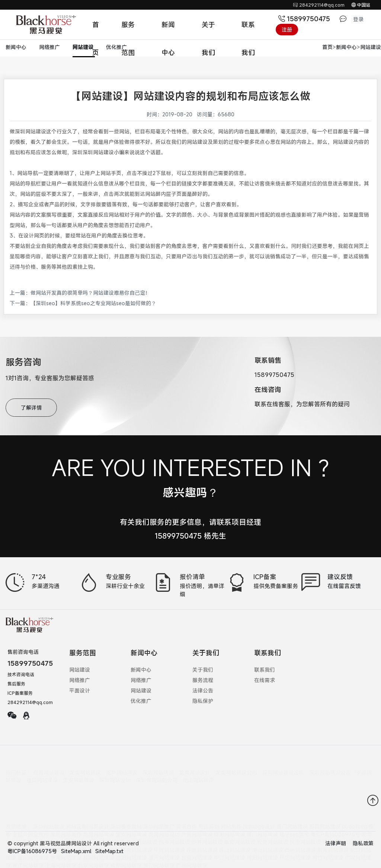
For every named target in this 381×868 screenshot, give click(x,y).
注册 (287, 30)
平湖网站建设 (169, 828)
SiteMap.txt (109, 851)
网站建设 (84, 47)
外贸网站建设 (197, 813)
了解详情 (31, 408)
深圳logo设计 (259, 805)
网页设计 (99, 805)
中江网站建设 (230, 836)
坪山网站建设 (235, 828)
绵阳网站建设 (262, 836)
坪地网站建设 (202, 828)
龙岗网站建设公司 (236, 765)
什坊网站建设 (295, 836)
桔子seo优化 (294, 813)
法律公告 (203, 690)
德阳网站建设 (230, 813)
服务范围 (128, 29)
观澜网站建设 (338, 821)
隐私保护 (203, 701)
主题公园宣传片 (31, 813)
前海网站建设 (333, 828)
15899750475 (305, 19)
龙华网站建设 (122, 765)
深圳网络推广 (159, 805)
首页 (96, 29)
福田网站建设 (42, 773)
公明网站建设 (76, 821)
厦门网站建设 (292, 805)
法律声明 (336, 843)
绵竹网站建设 (328, 836)
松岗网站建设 (273, 821)
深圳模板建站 (126, 805)
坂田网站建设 (240, 821)
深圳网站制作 (66, 813)
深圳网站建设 (158, 765)
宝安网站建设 (79, 773)
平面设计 (80, 690)
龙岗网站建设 (85, 765)
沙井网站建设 (207, 821)
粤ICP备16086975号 (335, 813)
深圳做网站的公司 (157, 773)
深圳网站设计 (115, 773)
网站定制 (76, 805)
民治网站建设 (305, 821)
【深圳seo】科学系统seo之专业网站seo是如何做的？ (93, 303)
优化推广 (116, 47)
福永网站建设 (142, 821)
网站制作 (231, 805)
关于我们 (208, 29)
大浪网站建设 (38, 828)
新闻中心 (168, 29)
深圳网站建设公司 (330, 765)
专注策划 (209, 805)
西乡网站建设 (175, 821)
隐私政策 (363, 843)
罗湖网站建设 (66, 836)
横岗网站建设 (137, 828)
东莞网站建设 (325, 805)
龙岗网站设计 (195, 765)
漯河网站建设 (164, 836)
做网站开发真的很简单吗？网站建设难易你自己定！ (90, 293)
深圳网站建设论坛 (283, 765)
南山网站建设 (198, 773)
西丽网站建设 (300, 828)
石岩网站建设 (109, 821)
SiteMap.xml (76, 851)
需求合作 (186, 805)
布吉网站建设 (49, 765)
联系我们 (248, 29)
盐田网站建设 (99, 836)
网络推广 (50, 47)
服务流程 (203, 680)
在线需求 (265, 680)
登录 (358, 19)
